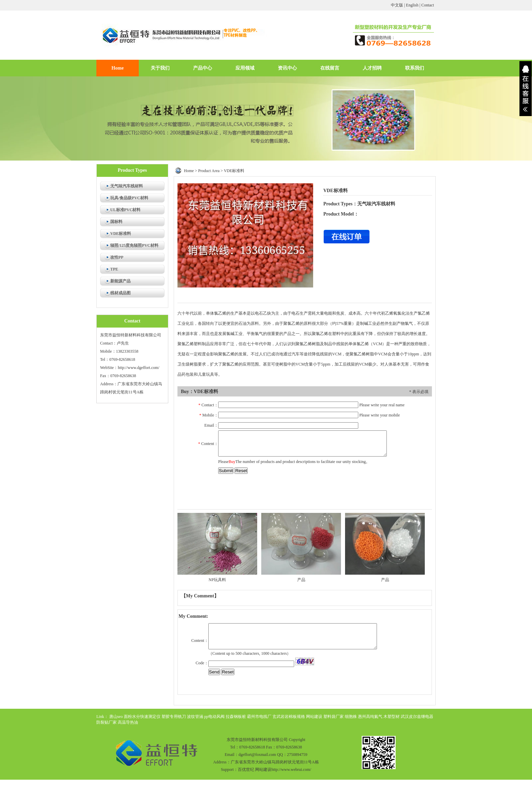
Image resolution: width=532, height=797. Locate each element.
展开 (526, 89)
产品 (301, 580)
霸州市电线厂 (259, 717)
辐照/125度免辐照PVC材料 (134, 245)
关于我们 (160, 68)
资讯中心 (287, 68)
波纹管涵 (195, 717)
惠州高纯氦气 (370, 717)
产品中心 (203, 68)
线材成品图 (120, 293)
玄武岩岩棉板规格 (289, 717)
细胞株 (351, 717)
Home (118, 68)
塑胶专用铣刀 (174, 717)
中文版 (397, 5)
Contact (428, 5)
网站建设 (314, 717)
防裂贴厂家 (107, 722)
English (412, 5)
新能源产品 (120, 281)
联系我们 (415, 68)
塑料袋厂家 (334, 717)
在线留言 (330, 68)
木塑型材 (392, 717)
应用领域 (245, 68)
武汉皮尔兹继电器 (417, 717)
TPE (114, 269)
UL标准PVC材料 (125, 210)
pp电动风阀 (214, 717)
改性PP (117, 257)
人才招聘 (372, 68)
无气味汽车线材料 (127, 186)
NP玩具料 (217, 580)
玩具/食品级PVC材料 (129, 198)
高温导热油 (128, 722)
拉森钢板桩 (236, 717)
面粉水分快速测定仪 (142, 717)
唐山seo (116, 717)
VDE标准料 (121, 234)
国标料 (116, 222)
